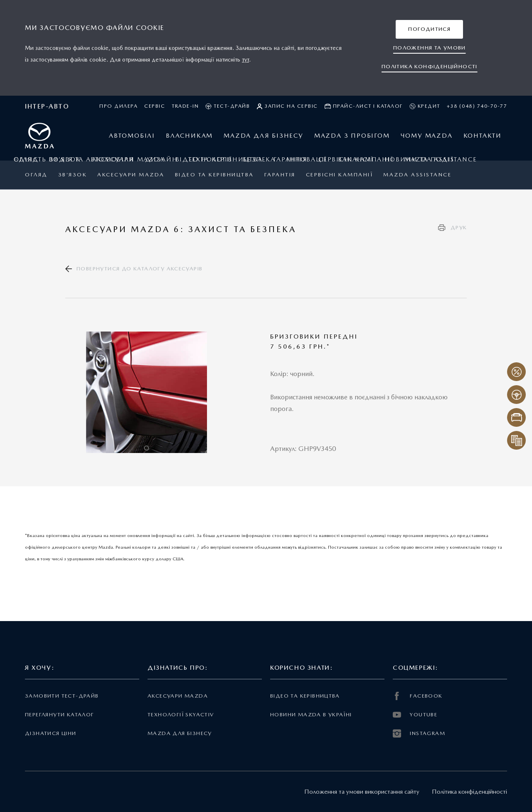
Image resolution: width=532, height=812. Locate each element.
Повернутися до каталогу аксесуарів (139, 269)
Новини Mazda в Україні (311, 714)
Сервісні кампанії (340, 175)
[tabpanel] (147, 392)
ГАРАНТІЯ (280, 175)
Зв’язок (73, 175)
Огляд (36, 175)
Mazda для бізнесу (180, 733)
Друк (459, 227)
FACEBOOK (418, 696)
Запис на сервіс (287, 106)
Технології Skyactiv (181, 714)
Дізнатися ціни (51, 733)
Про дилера (118, 106)
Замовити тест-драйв (62, 696)
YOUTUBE (415, 715)
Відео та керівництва (214, 175)
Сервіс (155, 106)
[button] (429, 29)
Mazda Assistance (417, 175)
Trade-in (185, 106)
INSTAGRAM (419, 733)
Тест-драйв (228, 106)
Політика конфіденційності (469, 792)
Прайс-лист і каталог (364, 106)
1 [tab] (146, 448)
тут (245, 59)
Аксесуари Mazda (131, 175)
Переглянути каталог (59, 714)
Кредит (425, 106)
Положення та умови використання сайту (362, 792)
